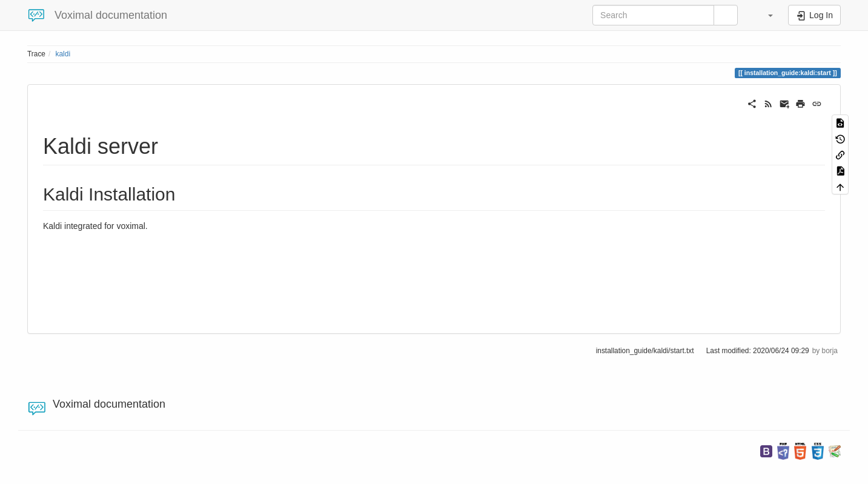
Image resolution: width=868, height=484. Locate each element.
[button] (764, 15)
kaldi (63, 54)
